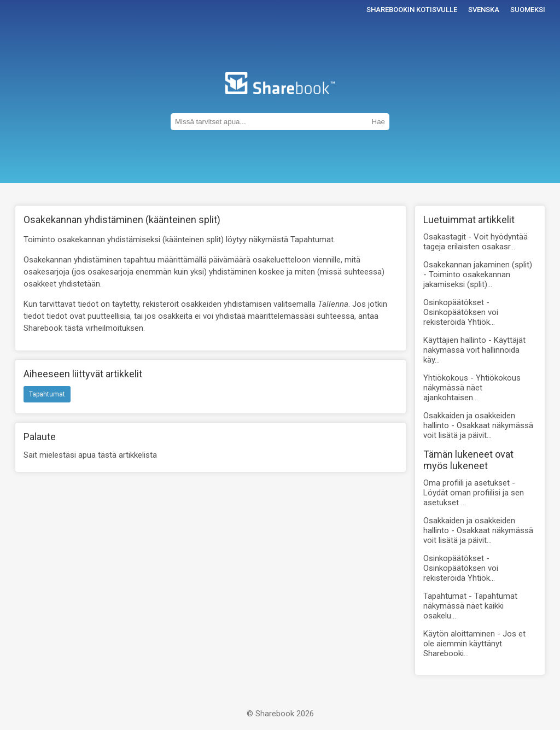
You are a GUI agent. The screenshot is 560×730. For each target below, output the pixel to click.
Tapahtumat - (470, 606)
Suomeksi (528, 10)
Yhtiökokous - (472, 388)
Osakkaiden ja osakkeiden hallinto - (478, 425)
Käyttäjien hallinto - (474, 350)
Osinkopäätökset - (461, 312)
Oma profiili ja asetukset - (474, 493)
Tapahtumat (47, 394)
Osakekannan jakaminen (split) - (478, 275)
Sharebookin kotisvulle (412, 10)
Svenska (484, 10)
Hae (378, 122)
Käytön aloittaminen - (474, 644)
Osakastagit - (476, 242)
